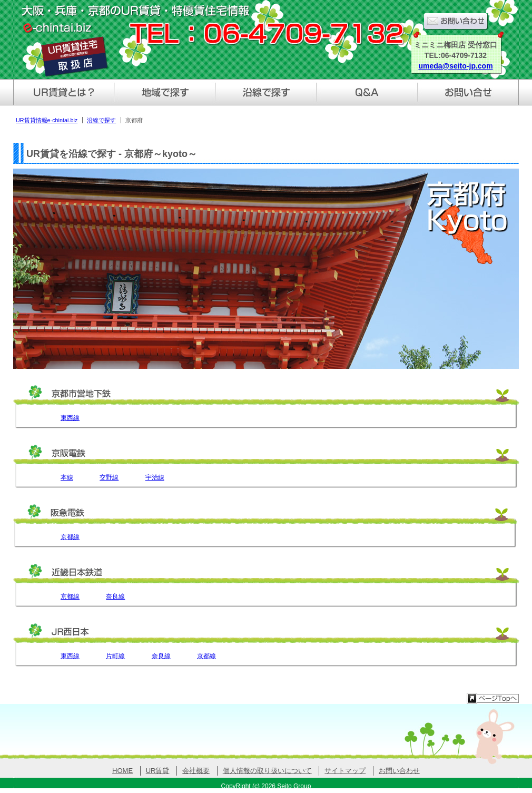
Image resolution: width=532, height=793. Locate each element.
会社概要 (196, 771)
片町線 (115, 656)
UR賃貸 (158, 771)
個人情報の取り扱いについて (267, 771)
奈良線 (115, 596)
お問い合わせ (399, 771)
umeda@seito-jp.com (455, 66)
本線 (67, 477)
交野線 (109, 477)
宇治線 (155, 477)
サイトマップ (345, 771)
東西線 (70, 418)
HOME (122, 771)
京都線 (70, 537)
